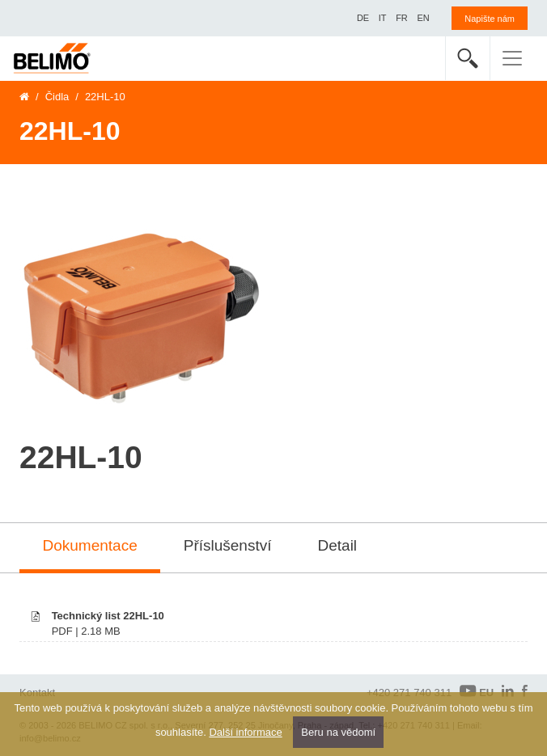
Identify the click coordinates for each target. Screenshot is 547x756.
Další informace (245, 732)
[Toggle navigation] (512, 58)
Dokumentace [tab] (90, 545)
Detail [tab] (338, 545)
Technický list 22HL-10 (108, 616)
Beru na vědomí (338, 732)
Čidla (57, 97)
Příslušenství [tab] (228, 545)
